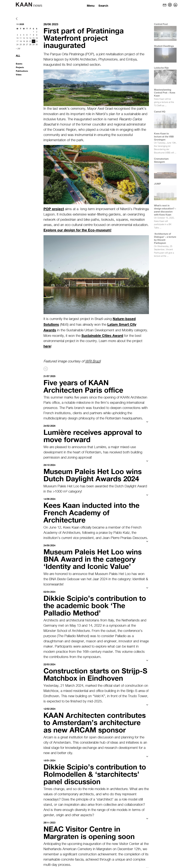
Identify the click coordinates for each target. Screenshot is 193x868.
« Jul (18, 49)
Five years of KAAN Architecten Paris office (84, 386)
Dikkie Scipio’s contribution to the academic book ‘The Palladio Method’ (96, 604)
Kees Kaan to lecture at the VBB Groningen (164, 136)
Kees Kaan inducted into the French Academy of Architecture (93, 512)
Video (19, 75)
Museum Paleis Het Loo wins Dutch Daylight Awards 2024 (94, 474)
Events (19, 64)
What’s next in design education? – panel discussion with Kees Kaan (165, 210)
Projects (20, 67)
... (166, 106)
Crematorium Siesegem (161, 160)
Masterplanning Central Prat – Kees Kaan (165, 93)
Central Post (161, 24)
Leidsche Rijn (161, 68)
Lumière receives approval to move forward (94, 435)
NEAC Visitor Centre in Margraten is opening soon (90, 831)
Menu (91, 6)
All (18, 56)
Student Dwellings (164, 46)
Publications (22, 71)
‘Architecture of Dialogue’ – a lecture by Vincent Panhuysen (165, 238)
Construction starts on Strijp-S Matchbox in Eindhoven (94, 673)
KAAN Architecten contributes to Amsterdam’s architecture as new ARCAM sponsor (96, 721)
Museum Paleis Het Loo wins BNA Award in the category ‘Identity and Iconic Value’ (94, 558)
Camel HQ (160, 112)
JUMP (157, 184)
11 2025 (20, 24)
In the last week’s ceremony (64, 109)
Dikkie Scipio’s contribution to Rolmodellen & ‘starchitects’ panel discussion (96, 772)
